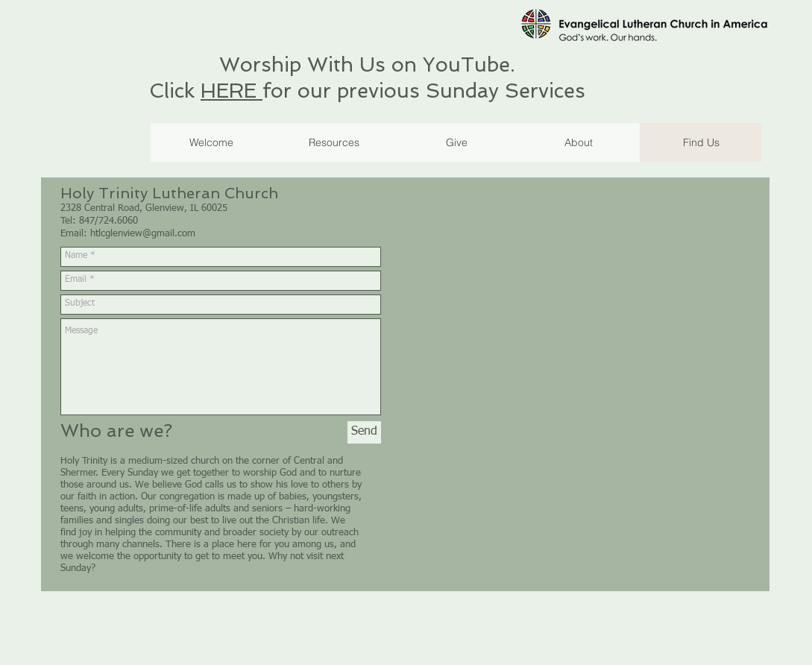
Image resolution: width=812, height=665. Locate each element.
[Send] (364, 432)
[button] (456, 142)
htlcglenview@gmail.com (143, 234)
